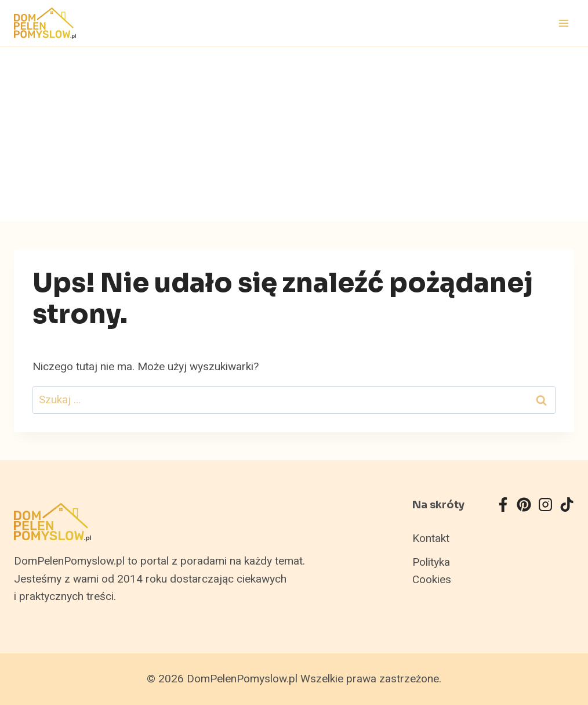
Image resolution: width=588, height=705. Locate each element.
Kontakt (431, 538)
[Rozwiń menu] (563, 23)
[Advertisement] (294, 134)
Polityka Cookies (432, 571)
